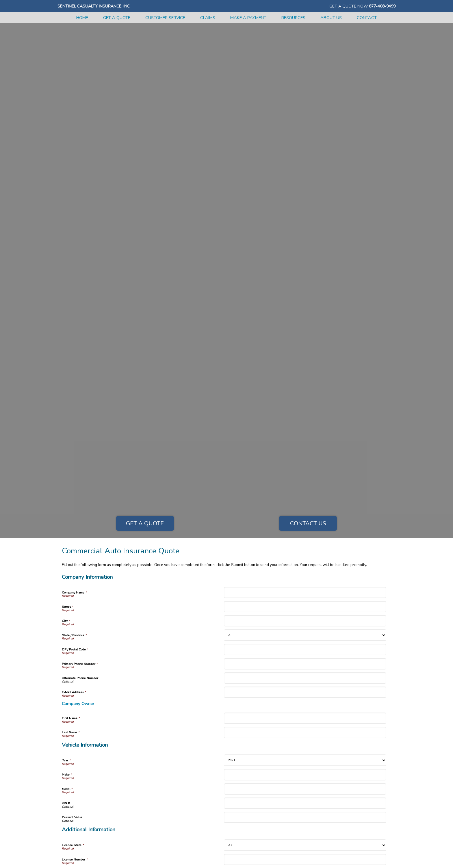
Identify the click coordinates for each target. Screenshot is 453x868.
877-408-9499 (382, 6)
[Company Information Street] (305, 607)
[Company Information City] (305, 621)
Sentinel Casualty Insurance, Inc (94, 6)
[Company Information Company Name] (305, 592)
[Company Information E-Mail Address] (305, 692)
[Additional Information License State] (305, 845)
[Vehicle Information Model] (305, 789)
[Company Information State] (305, 635)
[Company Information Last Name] (305, 732)
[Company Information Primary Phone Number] (305, 664)
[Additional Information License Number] (305, 859)
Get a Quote (145, 523)
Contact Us (308, 523)
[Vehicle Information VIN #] (305, 803)
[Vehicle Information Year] (305, 760)
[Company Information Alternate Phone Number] (305, 678)
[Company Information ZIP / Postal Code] (305, 649)
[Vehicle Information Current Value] (305, 817)
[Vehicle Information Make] (305, 775)
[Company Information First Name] (305, 718)
